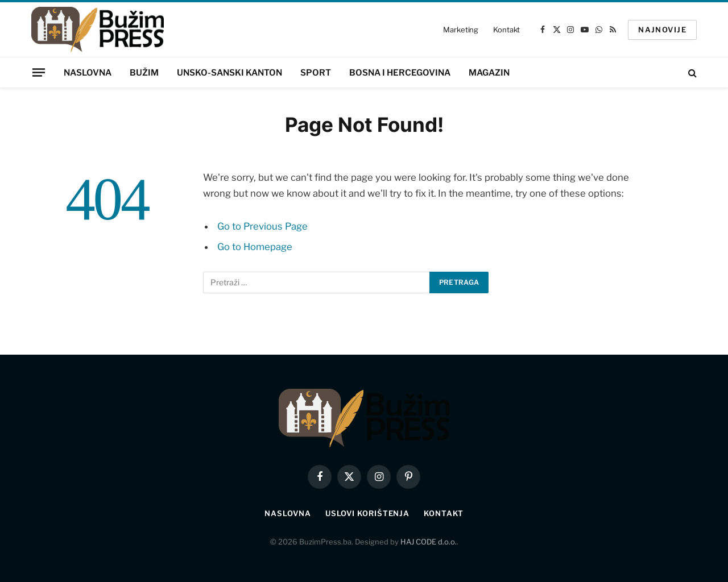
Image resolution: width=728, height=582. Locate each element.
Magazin (489, 73)
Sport (316, 73)
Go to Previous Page (262, 226)
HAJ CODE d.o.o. (429, 542)
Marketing (461, 30)
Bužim (144, 73)
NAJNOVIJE (662, 30)
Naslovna (88, 73)
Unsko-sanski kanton (229, 73)
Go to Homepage (255, 247)
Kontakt (506, 30)
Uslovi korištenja (367, 513)
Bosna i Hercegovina (400, 73)
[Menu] (39, 72)
